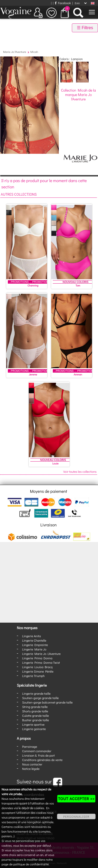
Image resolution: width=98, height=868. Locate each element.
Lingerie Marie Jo (34, 649)
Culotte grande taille (36, 716)
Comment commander (37, 751)
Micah (34, 52)
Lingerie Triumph (33, 676)
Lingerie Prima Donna (37, 658)
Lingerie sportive (33, 724)
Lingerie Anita (31, 636)
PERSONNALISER (76, 816)
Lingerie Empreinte (35, 645)
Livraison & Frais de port (39, 755)
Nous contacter (32, 764)
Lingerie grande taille (36, 693)
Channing (33, 286)
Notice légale (31, 769)
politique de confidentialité (31, 864)
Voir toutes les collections (80, 471)
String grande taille (35, 707)
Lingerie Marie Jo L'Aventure (41, 654)
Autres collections (19, 194)
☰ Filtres (85, 28)
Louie (55, 464)
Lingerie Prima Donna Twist (41, 662)
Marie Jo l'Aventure (15, 52)
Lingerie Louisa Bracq (37, 667)
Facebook (63, 3)
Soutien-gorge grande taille (41, 698)
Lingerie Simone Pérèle (38, 671)
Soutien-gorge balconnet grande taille (47, 702)
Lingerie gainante (34, 729)
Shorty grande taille (35, 711)
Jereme (33, 375)
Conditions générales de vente (42, 760)
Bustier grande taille (36, 720)
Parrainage (30, 746)
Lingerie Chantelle (34, 640)
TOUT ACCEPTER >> (76, 799)
